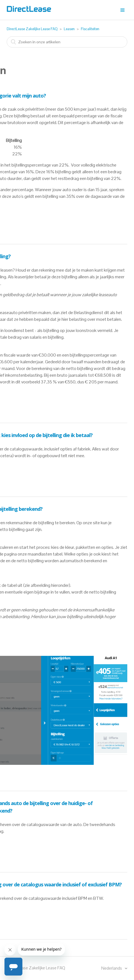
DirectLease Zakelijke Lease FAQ (32, 29)
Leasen (69, 29)
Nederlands (112, 968)
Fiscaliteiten (90, 29)
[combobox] (67, 42)
